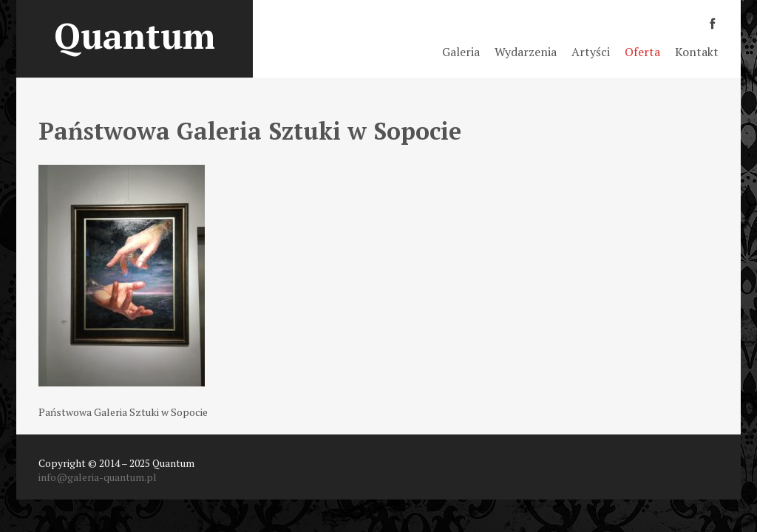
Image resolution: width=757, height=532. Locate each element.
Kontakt (697, 52)
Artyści (591, 52)
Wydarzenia (526, 52)
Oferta (642, 52)
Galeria (461, 52)
